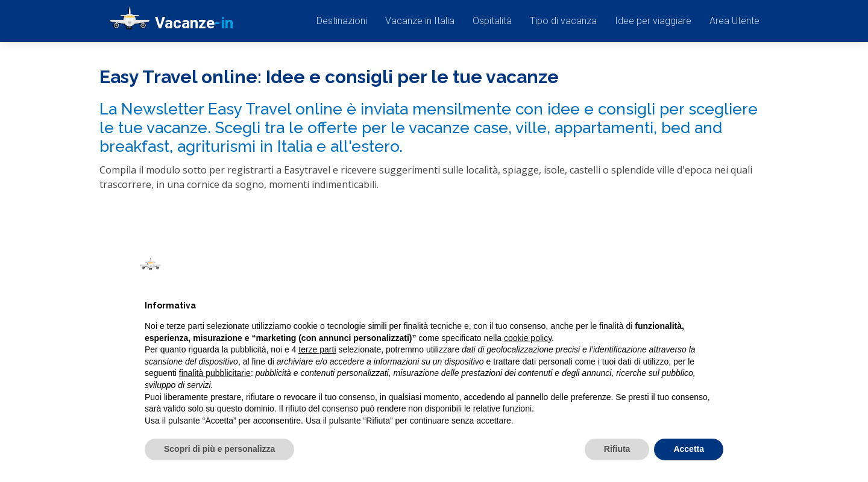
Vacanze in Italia (420, 21)
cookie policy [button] (528, 338)
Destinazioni (342, 21)
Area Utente (734, 21)
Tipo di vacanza (563, 21)
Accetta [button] (689, 449)
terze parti (317, 349)
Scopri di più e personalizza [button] (219, 449)
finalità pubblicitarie (215, 373)
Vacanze (171, 24)
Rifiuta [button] (617, 449)
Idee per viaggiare (653, 21)
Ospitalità (492, 21)
